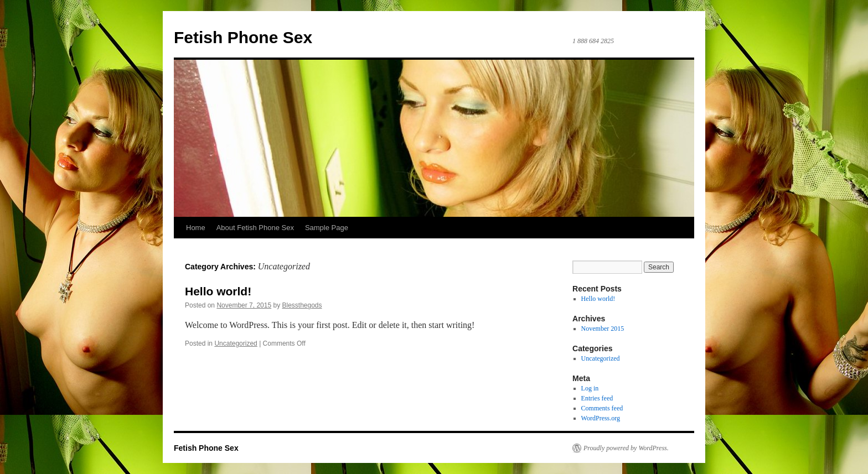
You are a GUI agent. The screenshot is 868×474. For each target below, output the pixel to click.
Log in (590, 388)
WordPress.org (601, 418)
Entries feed (597, 398)
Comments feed (602, 408)
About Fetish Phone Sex (255, 228)
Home (196, 228)
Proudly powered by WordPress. (626, 448)
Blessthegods (302, 305)
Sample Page (327, 228)
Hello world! (218, 291)
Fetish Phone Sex (243, 37)
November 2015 (603, 329)
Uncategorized (236, 343)
